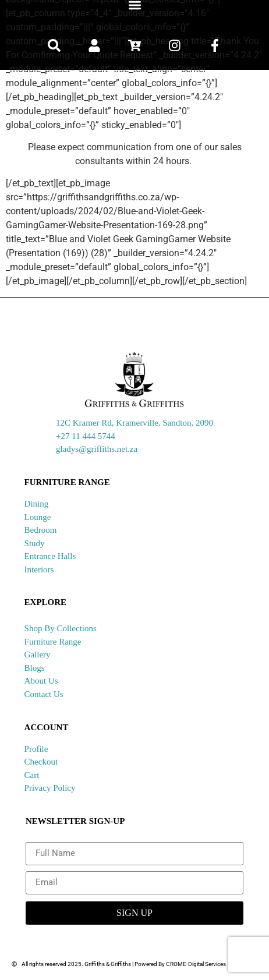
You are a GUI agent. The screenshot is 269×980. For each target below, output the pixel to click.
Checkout (41, 762)
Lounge (38, 517)
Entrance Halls (50, 556)
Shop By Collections (61, 628)
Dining (37, 504)
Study (35, 543)
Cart (32, 775)
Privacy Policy (50, 788)
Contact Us (44, 694)
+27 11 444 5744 (86, 436)
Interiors (39, 569)
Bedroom (41, 530)
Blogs (35, 668)
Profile (36, 749)
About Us (41, 681)
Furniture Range (53, 642)
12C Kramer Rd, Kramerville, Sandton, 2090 (134, 423)
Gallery (38, 654)
